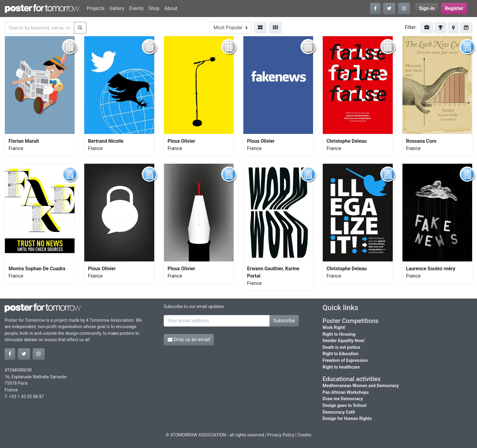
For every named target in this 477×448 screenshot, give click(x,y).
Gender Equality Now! (343, 341)
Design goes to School (344, 406)
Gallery (117, 8)
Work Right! (334, 328)
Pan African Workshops (346, 392)
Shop (154, 8)
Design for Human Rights (347, 419)
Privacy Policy (281, 435)
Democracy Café (339, 412)
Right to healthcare (341, 367)
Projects (96, 8)
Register (454, 8)
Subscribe (284, 321)
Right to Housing (339, 334)
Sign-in (427, 8)
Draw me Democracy (343, 399)
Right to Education (340, 354)
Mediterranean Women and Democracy (361, 386)
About (171, 8)
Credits (305, 435)
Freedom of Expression (345, 360)
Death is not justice (341, 347)
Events (136, 8)
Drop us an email (189, 339)
